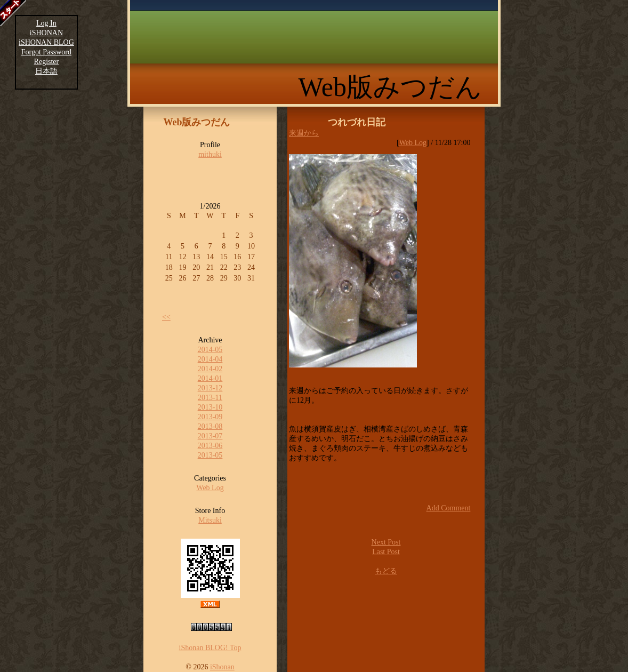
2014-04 (210, 359)
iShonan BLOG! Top (210, 648)
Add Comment (449, 508)
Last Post (386, 552)
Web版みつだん (390, 87)
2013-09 (210, 417)
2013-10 (210, 407)
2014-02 (210, 369)
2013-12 (210, 388)
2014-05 (210, 350)
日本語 (46, 71)
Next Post (386, 542)
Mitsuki (210, 520)
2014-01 (210, 378)
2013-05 (210, 455)
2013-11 (210, 398)
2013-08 (210, 426)
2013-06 (210, 446)
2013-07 (210, 436)
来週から (304, 133)
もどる (386, 571)
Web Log (210, 488)
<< (166, 317)
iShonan (222, 667)
